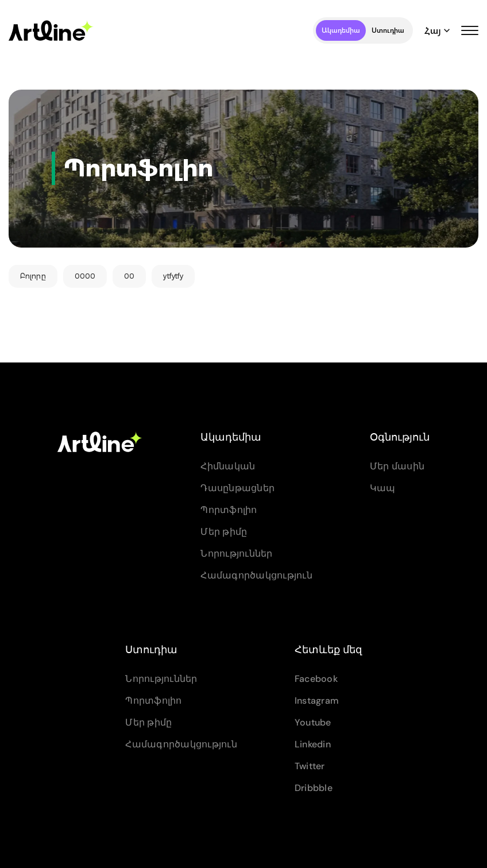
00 (129, 276)
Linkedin (313, 744)
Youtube (313, 722)
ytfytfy (173, 276)
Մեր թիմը (224, 532)
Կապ (383, 488)
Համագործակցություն (256, 575)
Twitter (310, 766)
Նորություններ (236, 553)
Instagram (317, 701)
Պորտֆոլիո (229, 510)
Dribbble (314, 788)
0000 (85, 276)
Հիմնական (228, 466)
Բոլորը (33, 276)
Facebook (316, 679)
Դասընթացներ (237, 488)
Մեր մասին (397, 466)
